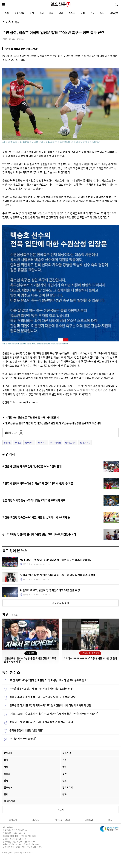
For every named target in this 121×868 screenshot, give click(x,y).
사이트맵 (89, 820)
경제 (41, 13)
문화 (83, 13)
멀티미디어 (68, 787)
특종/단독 (19, 13)
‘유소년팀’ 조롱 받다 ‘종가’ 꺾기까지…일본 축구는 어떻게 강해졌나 (56, 560)
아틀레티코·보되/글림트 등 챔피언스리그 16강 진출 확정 (50, 590)
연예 (61, 13)
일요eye (114, 13)
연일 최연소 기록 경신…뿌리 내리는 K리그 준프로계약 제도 (34, 500)
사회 (51, 13)
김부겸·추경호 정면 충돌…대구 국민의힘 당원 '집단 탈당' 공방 (42, 697)
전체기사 (8, 753)
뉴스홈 (6, 13)
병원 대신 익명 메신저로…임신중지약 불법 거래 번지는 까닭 (41, 722)
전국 (92, 13)
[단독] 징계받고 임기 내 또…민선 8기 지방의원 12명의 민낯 (41, 689)
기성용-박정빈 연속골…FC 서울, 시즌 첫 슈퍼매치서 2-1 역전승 (36, 517)
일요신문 (60, 5)
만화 (64, 794)
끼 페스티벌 (9, 801)
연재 (6, 794)
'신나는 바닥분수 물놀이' (23, 739)
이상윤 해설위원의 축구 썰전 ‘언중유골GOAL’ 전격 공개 (32, 466)
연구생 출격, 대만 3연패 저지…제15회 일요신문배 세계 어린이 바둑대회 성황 (50, 705)
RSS (110, 820)
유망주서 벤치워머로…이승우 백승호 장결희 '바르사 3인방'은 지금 (38, 483)
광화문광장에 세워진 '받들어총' (26, 730)
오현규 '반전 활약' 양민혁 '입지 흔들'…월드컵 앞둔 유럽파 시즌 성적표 (58, 575)
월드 (102, 13)
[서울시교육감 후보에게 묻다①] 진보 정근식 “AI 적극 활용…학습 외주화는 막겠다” (54, 714)
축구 (17, 22)
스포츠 (72, 13)
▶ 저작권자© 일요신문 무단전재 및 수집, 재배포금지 (31, 417)
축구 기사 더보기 (60, 603)
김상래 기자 (11, 433)
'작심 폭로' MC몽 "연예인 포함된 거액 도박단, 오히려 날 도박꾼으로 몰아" (49, 680)
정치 (32, 13)
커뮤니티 (36, 820)
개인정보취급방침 (62, 820)
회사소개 (13, 820)
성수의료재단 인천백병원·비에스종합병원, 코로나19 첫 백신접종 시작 (39, 534)
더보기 (61, 809)
